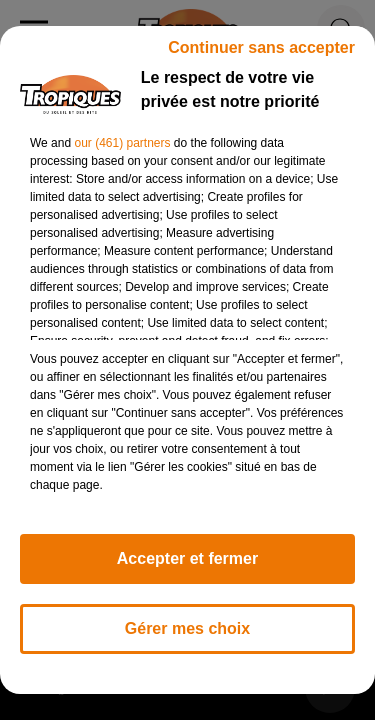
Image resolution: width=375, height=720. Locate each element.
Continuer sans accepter (261, 47)
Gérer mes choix (187, 628)
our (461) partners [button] (122, 143)
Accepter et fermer (187, 558)
